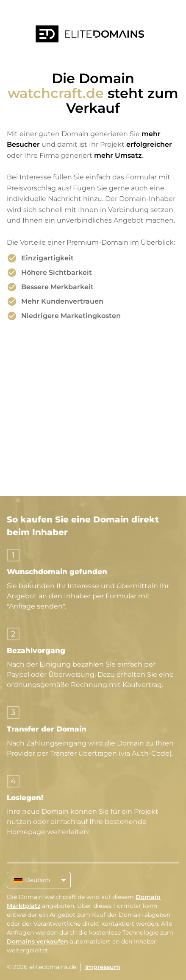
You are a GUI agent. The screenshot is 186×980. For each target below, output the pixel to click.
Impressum (103, 967)
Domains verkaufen (37, 941)
